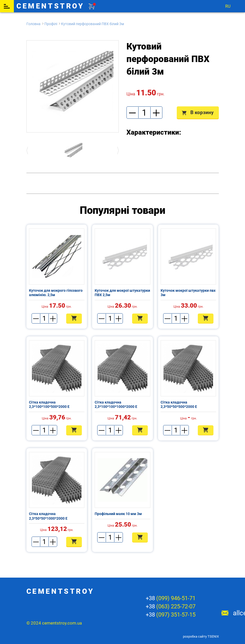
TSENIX (213, 636)
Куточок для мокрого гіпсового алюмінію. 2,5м (56, 293)
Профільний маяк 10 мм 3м (118, 514)
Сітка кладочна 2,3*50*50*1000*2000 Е (48, 516)
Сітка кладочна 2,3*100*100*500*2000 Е (49, 405)
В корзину (198, 112)
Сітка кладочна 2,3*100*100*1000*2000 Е (116, 405)
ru (228, 6)
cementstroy (50, 6)
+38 (171, 598)
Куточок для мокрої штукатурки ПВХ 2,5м (122, 293)
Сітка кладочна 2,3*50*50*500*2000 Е (179, 405)
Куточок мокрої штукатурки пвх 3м (188, 293)
